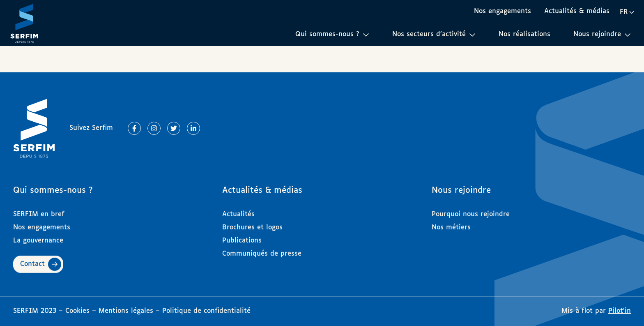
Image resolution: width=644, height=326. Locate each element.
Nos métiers (451, 224)
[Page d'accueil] (24, 23)
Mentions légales (126, 311)
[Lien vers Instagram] (154, 128)
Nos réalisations (524, 34)
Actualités (238, 211)
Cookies (79, 311)
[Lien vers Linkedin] (193, 128)
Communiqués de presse (262, 251)
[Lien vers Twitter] (174, 128)
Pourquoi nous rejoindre (471, 211)
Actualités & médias (577, 11)
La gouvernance (38, 237)
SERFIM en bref (39, 211)
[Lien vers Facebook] (134, 128)
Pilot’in (620, 311)
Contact (32, 261)
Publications (242, 237)
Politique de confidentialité (206, 311)
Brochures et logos (252, 224)
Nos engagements (503, 11)
